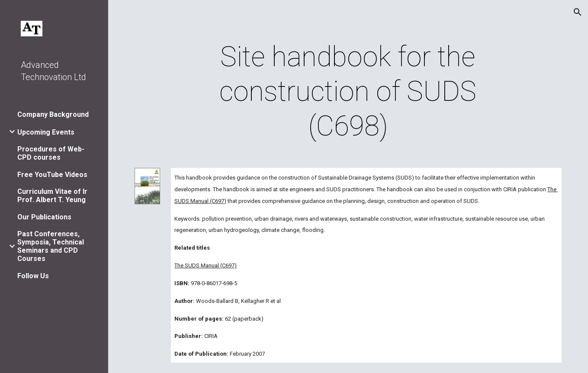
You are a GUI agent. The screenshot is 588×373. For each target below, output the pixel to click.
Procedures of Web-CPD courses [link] (51, 153)
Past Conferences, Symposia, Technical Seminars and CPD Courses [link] (51, 246)
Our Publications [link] (44, 217)
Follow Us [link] (33, 276)
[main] (348, 92)
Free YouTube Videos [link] (52, 175)
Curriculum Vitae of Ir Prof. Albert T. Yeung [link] (52, 196)
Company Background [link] (53, 114)
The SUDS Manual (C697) (206, 265)
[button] (578, 12)
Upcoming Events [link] (46, 132)
